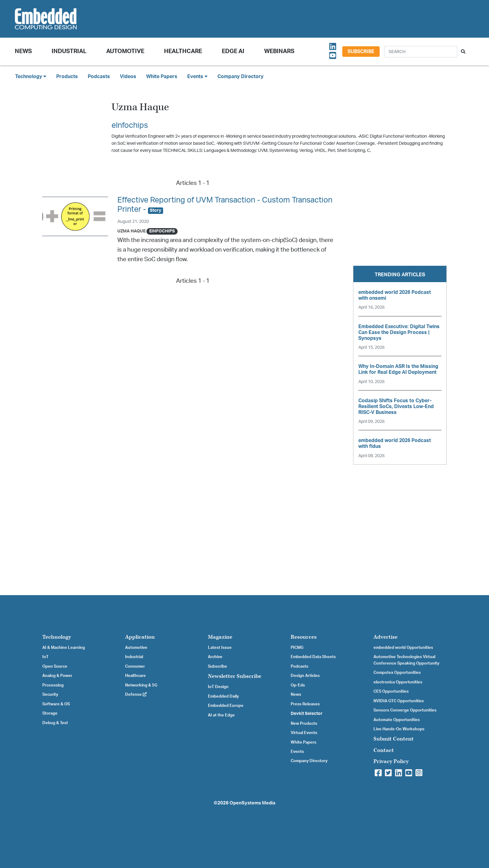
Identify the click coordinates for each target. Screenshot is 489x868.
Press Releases (305, 704)
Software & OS (56, 704)
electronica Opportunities (398, 682)
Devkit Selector (307, 714)
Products (67, 77)
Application (140, 637)
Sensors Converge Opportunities (405, 710)
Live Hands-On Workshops (399, 729)
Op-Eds (298, 685)
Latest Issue (220, 648)
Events (297, 752)
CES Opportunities (391, 691)
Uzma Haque (131, 231)
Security (50, 695)
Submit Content (394, 739)
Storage (50, 713)
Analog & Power (57, 676)
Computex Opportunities (397, 673)
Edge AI (233, 51)
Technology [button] (31, 76)
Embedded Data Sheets (313, 657)
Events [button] (197, 76)
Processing (53, 685)
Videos (128, 77)
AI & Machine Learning (64, 648)
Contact (384, 750)
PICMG (297, 648)
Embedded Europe (226, 706)
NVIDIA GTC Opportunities (399, 701)
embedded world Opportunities (403, 648)
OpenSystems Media (252, 803)
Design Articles (305, 676)
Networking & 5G (141, 685)
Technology (57, 637)
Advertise (386, 637)
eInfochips (130, 125)
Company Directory (240, 77)
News (296, 695)
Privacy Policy (391, 761)
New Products (304, 724)
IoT (45, 657)
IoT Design (218, 687)
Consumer (135, 666)
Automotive (125, 51)
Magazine (220, 637)
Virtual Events (304, 733)
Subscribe (361, 52)
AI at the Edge (221, 715)
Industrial (69, 51)
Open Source (55, 666)
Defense (136, 695)
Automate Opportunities (397, 720)
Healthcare (183, 51)
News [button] (23, 51)
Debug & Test (55, 723)
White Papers (162, 77)
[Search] (421, 52)
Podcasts (99, 77)
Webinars (279, 51)
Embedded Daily (223, 696)
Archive (215, 657)
